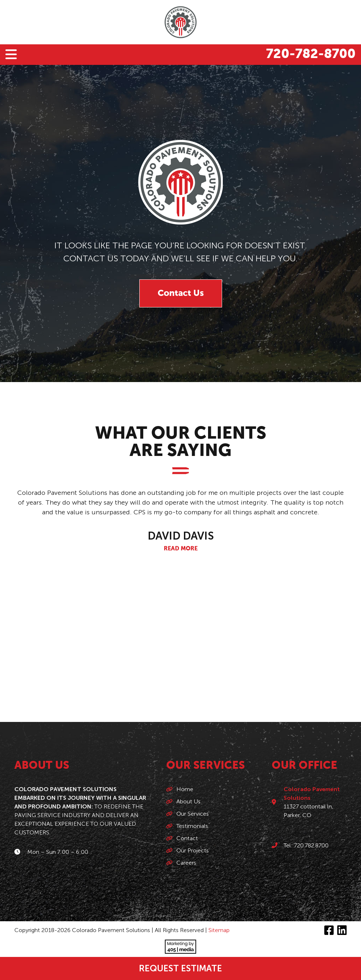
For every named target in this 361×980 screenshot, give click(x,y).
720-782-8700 (311, 54)
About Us (188, 801)
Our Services (193, 814)
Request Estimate (180, 968)
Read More (181, 549)
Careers (186, 863)
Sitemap (219, 930)
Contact (187, 838)
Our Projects (193, 850)
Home (185, 789)
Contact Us (181, 293)
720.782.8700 (311, 845)
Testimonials (192, 826)
